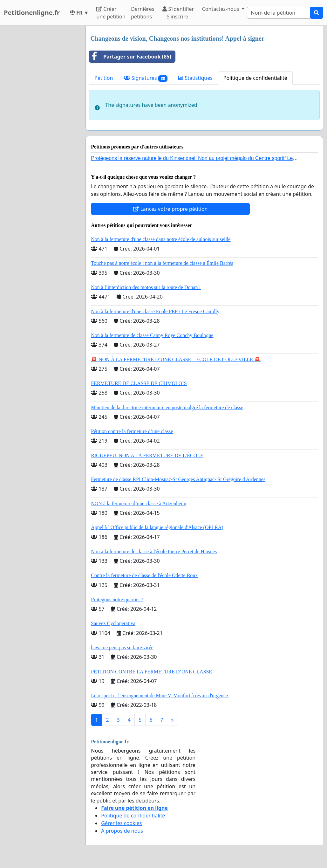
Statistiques (195, 78)
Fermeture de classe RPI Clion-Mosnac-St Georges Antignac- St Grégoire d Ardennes (178, 479)
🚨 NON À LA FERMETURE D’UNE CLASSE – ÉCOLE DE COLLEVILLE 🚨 (176, 359)
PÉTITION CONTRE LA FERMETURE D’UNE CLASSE (151, 672)
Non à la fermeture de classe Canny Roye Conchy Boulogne (152, 335)
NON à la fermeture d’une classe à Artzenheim (139, 503)
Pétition (104, 78)
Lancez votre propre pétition (170, 209)
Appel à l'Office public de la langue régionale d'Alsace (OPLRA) (157, 527)
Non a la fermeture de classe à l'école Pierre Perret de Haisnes (154, 551)
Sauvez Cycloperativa (113, 623)
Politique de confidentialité (255, 78)
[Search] (279, 13)
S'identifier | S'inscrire (178, 13)
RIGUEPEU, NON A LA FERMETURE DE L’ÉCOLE (147, 455)
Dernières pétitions (143, 13)
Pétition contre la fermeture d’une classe (132, 431)
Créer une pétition (111, 13)
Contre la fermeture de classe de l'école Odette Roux (144, 575)
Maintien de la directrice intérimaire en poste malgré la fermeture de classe (167, 407)
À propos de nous (122, 831)
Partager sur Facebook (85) (130, 57)
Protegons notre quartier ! (117, 599)
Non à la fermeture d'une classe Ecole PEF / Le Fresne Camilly (155, 311)
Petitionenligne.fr (32, 13)
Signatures (146, 78)
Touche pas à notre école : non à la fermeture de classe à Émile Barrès (162, 263)
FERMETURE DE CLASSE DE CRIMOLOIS (139, 383)
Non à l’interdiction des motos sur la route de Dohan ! (146, 287)
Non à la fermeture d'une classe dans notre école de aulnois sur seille (161, 239)
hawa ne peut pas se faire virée (122, 648)
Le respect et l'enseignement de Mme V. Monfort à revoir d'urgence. (160, 696)
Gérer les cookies (121, 823)
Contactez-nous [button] (221, 9)
